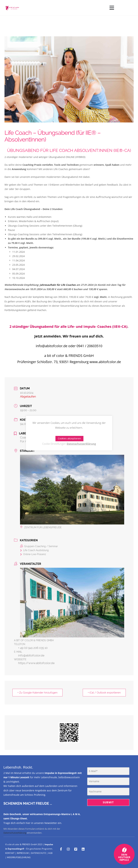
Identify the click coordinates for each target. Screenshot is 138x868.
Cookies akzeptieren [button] (69, 438)
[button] (112, 8)
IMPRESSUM (23, 853)
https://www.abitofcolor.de (36, 663)
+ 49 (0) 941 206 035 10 (33, 648)
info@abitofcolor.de (31, 655)
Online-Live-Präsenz (33, 554)
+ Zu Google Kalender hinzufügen (37, 693)
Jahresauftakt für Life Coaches (58, 285)
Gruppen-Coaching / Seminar (39, 546)
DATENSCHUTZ (38, 853)
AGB (50, 853)
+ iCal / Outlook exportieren (104, 693)
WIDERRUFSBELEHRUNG (19, 857)
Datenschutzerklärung (15, 833)
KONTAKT (10, 853)
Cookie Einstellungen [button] (54, 444)
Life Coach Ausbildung (34, 550)
